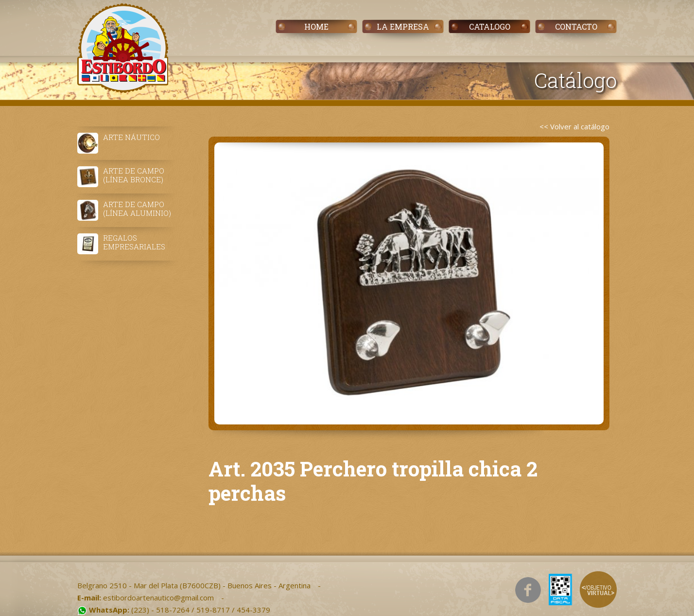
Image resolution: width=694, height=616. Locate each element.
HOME (316, 26)
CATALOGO (490, 26)
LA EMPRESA (403, 26)
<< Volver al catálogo (574, 126)
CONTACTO (576, 26)
